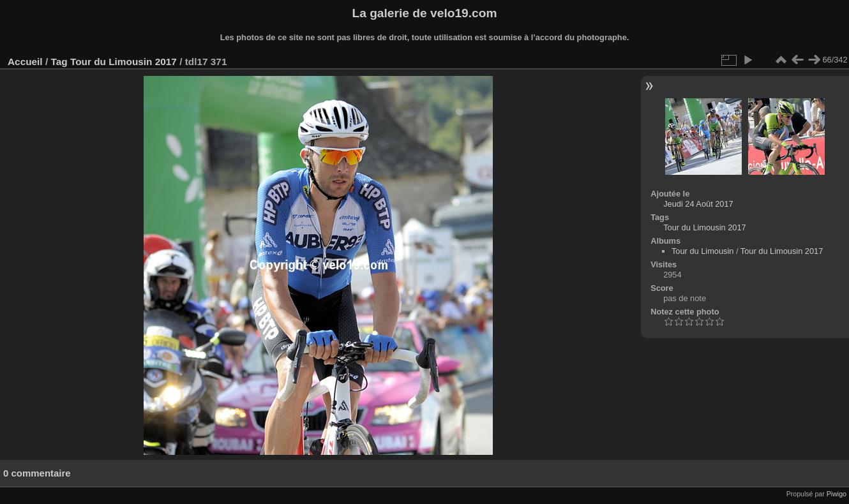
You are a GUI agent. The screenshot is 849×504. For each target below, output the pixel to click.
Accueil (25, 62)
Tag (59, 62)
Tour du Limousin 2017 (124, 62)
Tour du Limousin (702, 251)
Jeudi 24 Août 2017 (698, 204)
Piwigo (837, 494)
